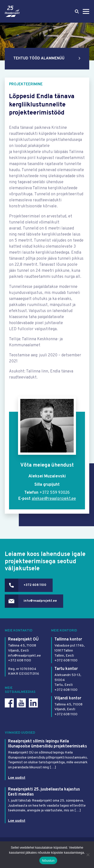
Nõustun (48, 861)
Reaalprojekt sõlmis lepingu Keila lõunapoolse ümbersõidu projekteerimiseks (48, 744)
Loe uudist (17, 778)
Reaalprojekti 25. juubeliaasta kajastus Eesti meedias (44, 792)
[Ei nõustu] (88, 855)
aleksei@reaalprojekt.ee (54, 499)
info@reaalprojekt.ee (40, 601)
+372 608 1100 (35, 585)
